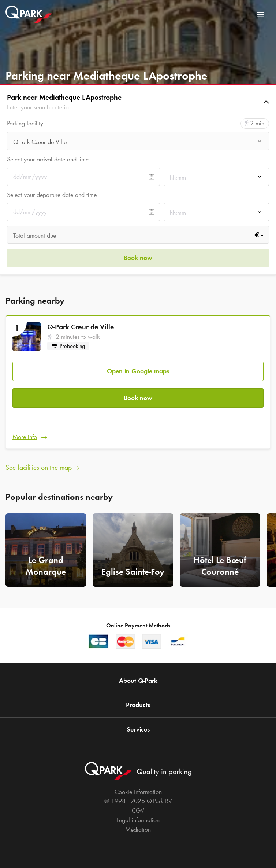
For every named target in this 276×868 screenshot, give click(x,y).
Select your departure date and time (52, 195)
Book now (138, 398)
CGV (138, 810)
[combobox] (138, 143)
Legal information (138, 820)
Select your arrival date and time (48, 159)
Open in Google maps (138, 371)
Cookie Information (138, 792)
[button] (138, 102)
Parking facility (25, 123)
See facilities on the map (39, 467)
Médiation (138, 829)
